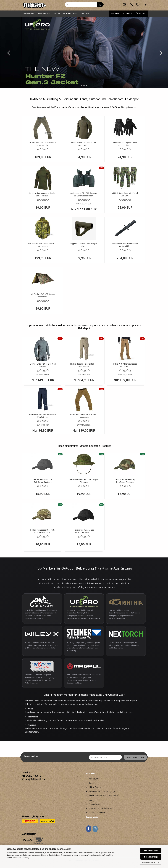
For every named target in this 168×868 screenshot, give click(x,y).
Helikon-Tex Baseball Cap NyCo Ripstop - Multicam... (43, 531)
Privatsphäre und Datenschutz (101, 808)
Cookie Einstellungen (97, 813)
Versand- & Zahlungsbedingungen (102, 791)
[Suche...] (100, 5)
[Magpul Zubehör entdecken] (84, 673)
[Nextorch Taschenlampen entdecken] (126, 641)
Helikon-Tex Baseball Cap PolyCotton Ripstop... (43, 481)
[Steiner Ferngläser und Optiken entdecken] (84, 641)
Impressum (93, 779)
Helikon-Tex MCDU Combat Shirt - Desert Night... (84, 144)
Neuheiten (28, 14)
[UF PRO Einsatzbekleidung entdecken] (84, 609)
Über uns (141, 14)
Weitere (85, 14)
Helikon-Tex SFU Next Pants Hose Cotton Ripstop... (84, 365)
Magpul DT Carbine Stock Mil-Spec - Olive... (84, 245)
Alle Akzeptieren (151, 850)
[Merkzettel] (138, 5)
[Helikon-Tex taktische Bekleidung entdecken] (42, 609)
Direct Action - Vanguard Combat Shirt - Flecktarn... (43, 194)
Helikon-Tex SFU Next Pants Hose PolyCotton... (43, 416)
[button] (125, 5)
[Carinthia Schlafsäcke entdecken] (126, 609)
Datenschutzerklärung (21, 858)
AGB (90, 800)
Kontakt (127, 14)
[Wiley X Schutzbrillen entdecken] (42, 641)
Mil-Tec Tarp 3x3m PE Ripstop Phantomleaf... (43, 295)
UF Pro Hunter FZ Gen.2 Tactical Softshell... (43, 365)
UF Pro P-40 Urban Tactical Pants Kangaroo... (84, 416)
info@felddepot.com (36, 779)
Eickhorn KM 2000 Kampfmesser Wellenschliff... (125, 245)
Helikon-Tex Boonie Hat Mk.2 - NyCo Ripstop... (84, 481)
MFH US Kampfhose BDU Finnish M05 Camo (125, 194)
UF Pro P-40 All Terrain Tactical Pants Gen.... (125, 365)
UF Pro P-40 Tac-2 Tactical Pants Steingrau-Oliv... (43, 144)
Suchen (115, 14)
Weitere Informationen (151, 862)
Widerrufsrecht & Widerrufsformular (103, 796)
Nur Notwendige (151, 857)
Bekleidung (44, 14)
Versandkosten (95, 804)
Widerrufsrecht (95, 787)
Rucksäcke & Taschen (65, 14)
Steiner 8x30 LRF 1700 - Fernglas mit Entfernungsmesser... (84, 194)
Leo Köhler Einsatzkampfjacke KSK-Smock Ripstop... (43, 245)
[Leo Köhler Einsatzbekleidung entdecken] (42, 673)
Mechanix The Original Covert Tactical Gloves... (125, 144)
